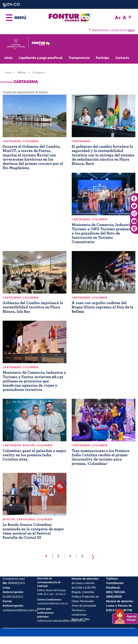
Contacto (122, 58)
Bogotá (29, 445)
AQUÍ (131, 30)
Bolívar (22, 72)
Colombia (31, 141)
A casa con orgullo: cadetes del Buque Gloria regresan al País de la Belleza (103, 307)
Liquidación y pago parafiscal (40, 58)
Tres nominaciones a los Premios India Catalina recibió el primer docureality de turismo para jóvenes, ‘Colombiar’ (101, 457)
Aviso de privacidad (84, 606)
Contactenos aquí (14, 579)
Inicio (8, 58)
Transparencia (79, 58)
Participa (102, 58)
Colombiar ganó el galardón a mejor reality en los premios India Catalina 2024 (34, 455)
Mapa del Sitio (81, 619)
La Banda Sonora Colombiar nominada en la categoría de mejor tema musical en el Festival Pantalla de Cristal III (33, 531)
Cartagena (12, 141)
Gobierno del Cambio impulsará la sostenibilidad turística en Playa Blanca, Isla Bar (33, 307)
